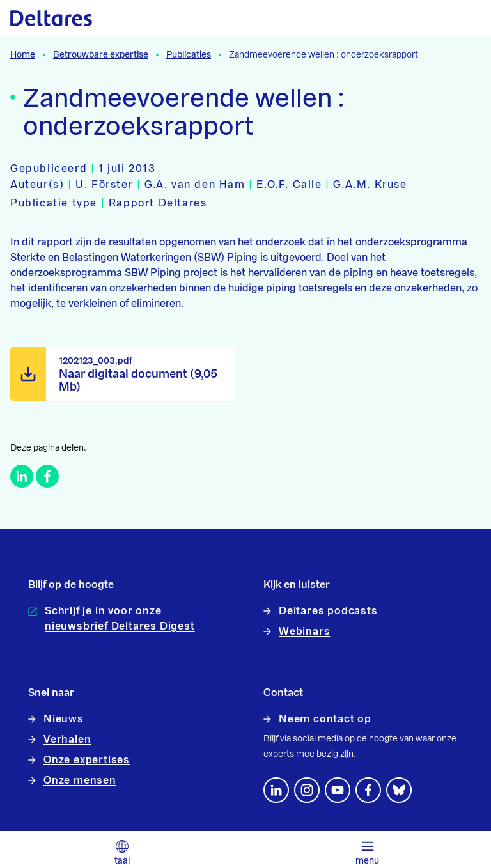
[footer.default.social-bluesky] (399, 790)
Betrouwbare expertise (101, 55)
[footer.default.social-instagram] (307, 790)
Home (23, 55)
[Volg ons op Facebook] (368, 790)
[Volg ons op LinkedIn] (276, 790)
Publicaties (189, 55)
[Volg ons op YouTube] (338, 790)
